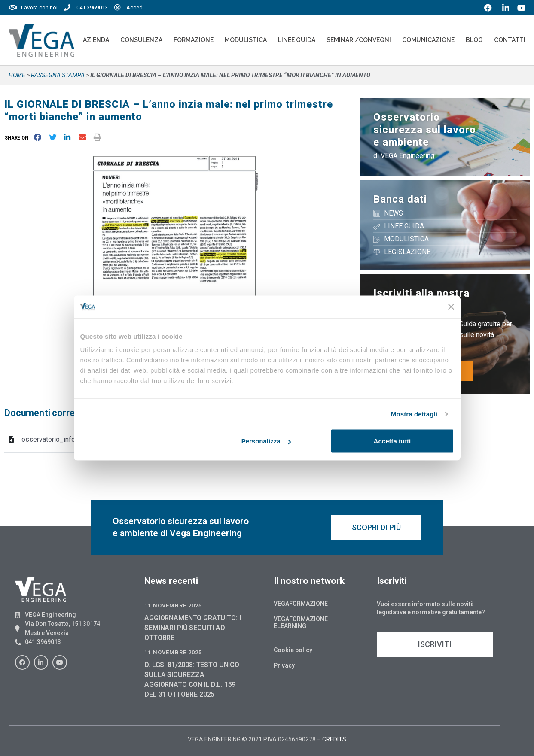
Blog (474, 40)
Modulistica (246, 40)
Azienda (96, 40)
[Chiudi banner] (451, 307)
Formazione (194, 40)
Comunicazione (428, 40)
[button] (18, 138)
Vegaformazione (301, 604)
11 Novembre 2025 (173, 606)
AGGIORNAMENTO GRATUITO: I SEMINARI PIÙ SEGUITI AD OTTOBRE (192, 628)
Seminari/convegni (359, 40)
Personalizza (266, 441)
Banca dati (400, 199)
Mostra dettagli (414, 414)
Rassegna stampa (58, 75)
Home (17, 75)
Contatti (510, 40)
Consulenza (141, 40)
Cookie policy (293, 650)
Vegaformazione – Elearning (303, 622)
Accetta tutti (392, 441)
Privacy (284, 665)
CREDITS (334, 739)
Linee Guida (297, 40)
